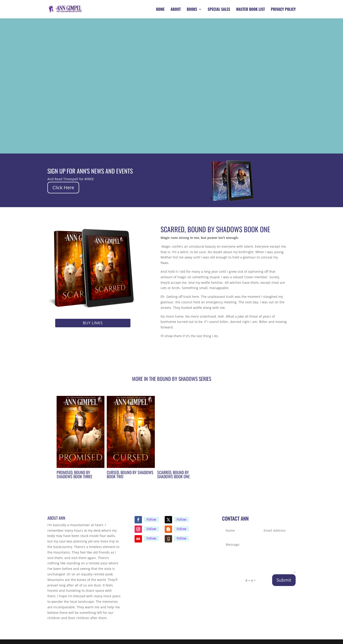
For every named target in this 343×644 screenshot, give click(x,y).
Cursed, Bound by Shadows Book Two (130, 474)
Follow (151, 519)
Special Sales (219, 10)
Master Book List (251, 10)
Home (160, 10)
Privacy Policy (283, 10)
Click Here (63, 187)
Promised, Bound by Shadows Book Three (74, 474)
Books (192, 10)
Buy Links (93, 323)
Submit (284, 580)
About (176, 10)
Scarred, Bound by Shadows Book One (173, 474)
